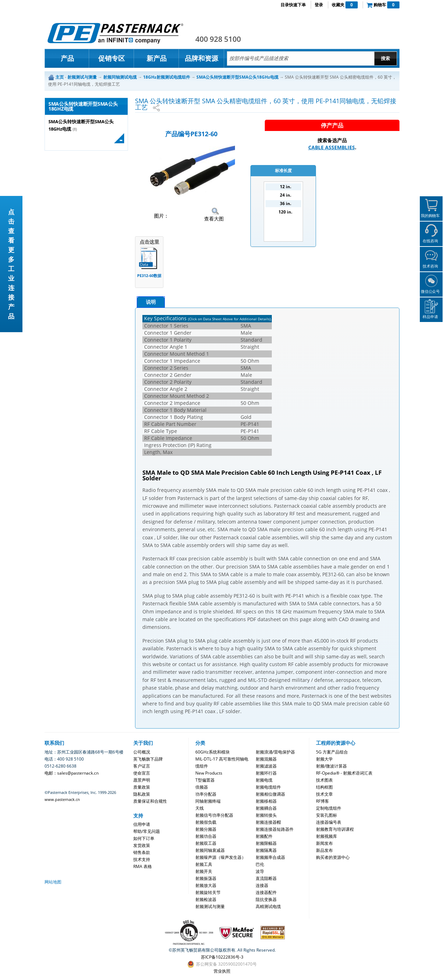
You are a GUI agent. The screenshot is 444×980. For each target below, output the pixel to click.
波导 (260, 871)
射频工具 (204, 864)
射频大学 (324, 759)
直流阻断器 (266, 878)
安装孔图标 (327, 815)
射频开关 (204, 871)
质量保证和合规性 (150, 801)
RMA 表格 (143, 866)
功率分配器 (206, 794)
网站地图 (53, 882)
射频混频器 (266, 759)
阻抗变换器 (266, 899)
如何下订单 (144, 838)
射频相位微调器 (270, 794)
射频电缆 (264, 780)
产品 (67, 58)
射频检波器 (206, 899)
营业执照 (222, 971)
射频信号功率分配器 (214, 815)
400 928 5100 (218, 39)
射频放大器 (206, 885)
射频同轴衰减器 (210, 850)
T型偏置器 (205, 780)
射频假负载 (206, 822)
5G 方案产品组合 (332, 752)
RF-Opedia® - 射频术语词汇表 (344, 773)
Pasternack (115, 33)
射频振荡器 (206, 878)
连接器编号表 (329, 822)
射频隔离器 (266, 850)
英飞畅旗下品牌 (148, 759)
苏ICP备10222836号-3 (222, 957)
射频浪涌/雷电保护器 (275, 752)
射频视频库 (327, 836)
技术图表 (324, 780)
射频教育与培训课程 (335, 829)
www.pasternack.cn (62, 799)
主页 (60, 77)
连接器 (262, 885)
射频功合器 (206, 836)
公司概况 (142, 752)
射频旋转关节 (208, 892)
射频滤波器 (266, 766)
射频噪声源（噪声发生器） (221, 857)
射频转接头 (266, 815)
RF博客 (322, 801)
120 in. (285, 212)
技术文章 (324, 794)
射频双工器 (206, 843)
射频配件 (264, 836)
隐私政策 (142, 794)
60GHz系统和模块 (213, 752)
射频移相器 (266, 801)
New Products (209, 773)
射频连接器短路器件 (275, 829)
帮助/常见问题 (147, 831)
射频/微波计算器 (331, 766)
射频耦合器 (266, 808)
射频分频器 (206, 829)
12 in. (285, 187)
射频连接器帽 (268, 822)
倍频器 (202, 787)
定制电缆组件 (329, 808)
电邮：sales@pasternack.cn (72, 773)
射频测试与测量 (210, 906)
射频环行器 (266, 773)
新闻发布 (324, 843)
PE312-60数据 (149, 275)
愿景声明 (142, 780)
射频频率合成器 (270, 857)
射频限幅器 (266, 843)
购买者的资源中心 (333, 857)
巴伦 (260, 864)
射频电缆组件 (268, 787)
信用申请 (142, 824)
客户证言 (142, 766)
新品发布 (324, 850)
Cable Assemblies (332, 147)
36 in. (285, 203)
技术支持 (142, 859)
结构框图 (324, 787)
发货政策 (142, 845)
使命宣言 (142, 773)
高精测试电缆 (268, 906)
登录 (319, 5)
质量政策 (142, 787)
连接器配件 (266, 892)
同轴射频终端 (208, 801)
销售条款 (142, 852)
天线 (200, 808)
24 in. (285, 195)
